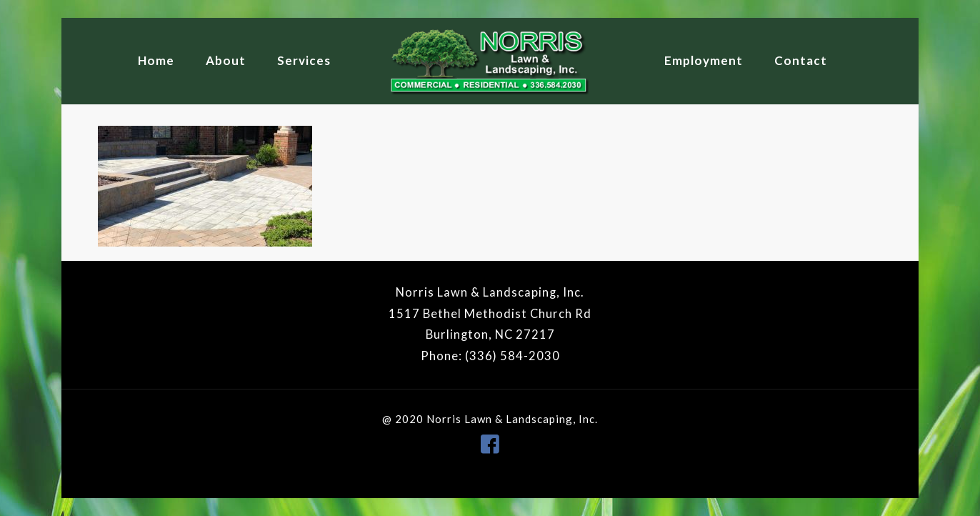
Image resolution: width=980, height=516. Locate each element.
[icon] (490, 443)
